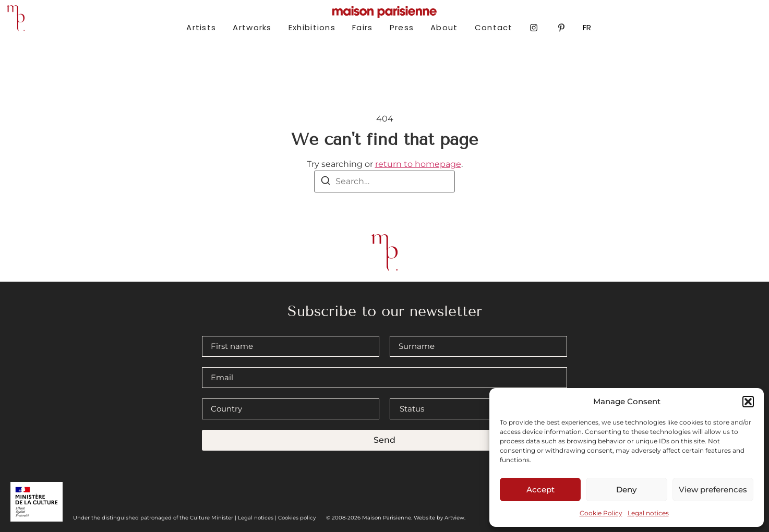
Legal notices (648, 513)
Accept (540, 489)
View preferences (713, 489)
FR (587, 27)
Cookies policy (297, 518)
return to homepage (418, 164)
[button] (748, 402)
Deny (626, 489)
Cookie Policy (601, 513)
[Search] (326, 182)
